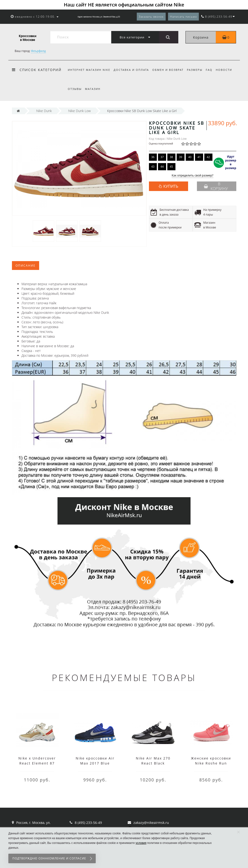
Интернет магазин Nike (89, 70)
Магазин (93, 89)
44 (162, 167)
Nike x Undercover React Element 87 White (37, 763)
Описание (26, 266)
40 (190, 157)
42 (208, 157)
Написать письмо (183, 17)
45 (171, 167)
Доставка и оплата (132, 70)
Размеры (197, 70)
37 (162, 157)
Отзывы (75, 89)
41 (199, 157)
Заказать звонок (151, 17)
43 (153, 167)
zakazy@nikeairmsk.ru (151, 823)
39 (181, 157)
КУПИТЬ (171, 186)
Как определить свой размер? (193, 176)
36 (153, 157)
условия (141, 843)
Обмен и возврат (169, 70)
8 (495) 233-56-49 (88, 823)
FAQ (212, 70)
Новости (228, 70)
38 (171, 157)
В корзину (216, 186)
